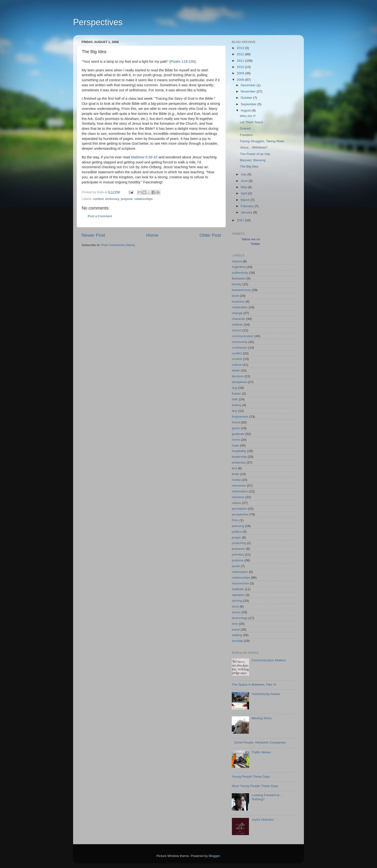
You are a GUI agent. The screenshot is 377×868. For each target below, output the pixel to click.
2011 (241, 61)
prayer (236, 537)
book (235, 296)
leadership (239, 457)
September (249, 104)
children (237, 325)
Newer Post (93, 235)
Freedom (246, 135)
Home (152, 235)
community (240, 342)
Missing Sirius (261, 718)
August (246, 110)
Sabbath (238, 589)
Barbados (239, 278)
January (247, 212)
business (238, 301)
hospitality (239, 451)
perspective (240, 514)
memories (239, 486)
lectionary (112, 199)
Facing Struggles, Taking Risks (262, 141)
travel (236, 629)
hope (235, 445)
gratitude (238, 434)
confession (240, 348)
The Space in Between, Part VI (254, 685)
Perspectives (98, 22)
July (244, 174)
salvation (238, 595)
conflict (237, 353)
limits (236, 474)
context (98, 199)
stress (236, 612)
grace (236, 428)
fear (235, 411)
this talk (129, 167)
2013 (241, 48)
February (248, 206)
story (235, 606)
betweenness (241, 290)
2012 (241, 54)
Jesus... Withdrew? (254, 147)
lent (234, 468)
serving (237, 601)
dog (235, 388)
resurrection (240, 583)
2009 (241, 73)
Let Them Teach (251, 122)
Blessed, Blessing (253, 160)
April (244, 193)
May (244, 187)
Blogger (214, 856)
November (249, 91)
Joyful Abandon (263, 820)
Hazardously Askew (266, 694)
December (249, 85)
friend (236, 422)
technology (240, 618)
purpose (127, 199)
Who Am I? (248, 116)
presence (239, 549)
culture (237, 365)
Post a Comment (100, 216)
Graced (245, 128)
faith (235, 399)
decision (238, 376)
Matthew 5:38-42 (144, 157)
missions (238, 497)
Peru (235, 520)
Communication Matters (269, 660)
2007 (241, 220)
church (237, 330)
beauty (237, 284)
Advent (237, 261)
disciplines (239, 382)
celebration (240, 307)
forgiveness (240, 417)
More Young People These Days (255, 786)
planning (238, 526)
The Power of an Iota (255, 154)
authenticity (240, 273)
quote (236, 566)
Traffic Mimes (261, 752)
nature (236, 503)
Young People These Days (251, 777)
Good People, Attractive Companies (260, 742)
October (247, 98)
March (246, 200)
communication (243, 336)
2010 (241, 67)
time (235, 624)
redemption (240, 572)
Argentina (239, 267)
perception (239, 509)
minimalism (240, 491)
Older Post (210, 235)
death (236, 370)
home (236, 440)
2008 (241, 80)
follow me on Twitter (251, 242)
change (237, 313)
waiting (237, 635)
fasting (237, 405)
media (236, 480)
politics (237, 532)
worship (237, 641)
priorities (238, 555)
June (245, 181)
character (239, 319)
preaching (239, 543)
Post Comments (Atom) (118, 245)
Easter (236, 394)
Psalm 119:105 (183, 62)
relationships (144, 199)
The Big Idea (249, 166)
